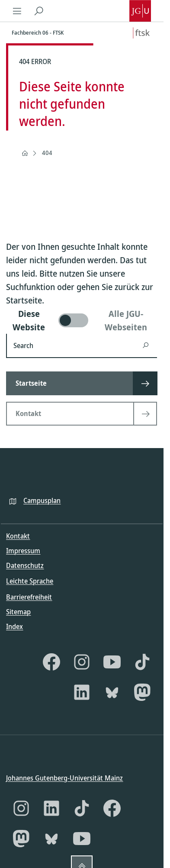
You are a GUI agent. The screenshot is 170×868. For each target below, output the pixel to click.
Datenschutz (25, 565)
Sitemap (18, 611)
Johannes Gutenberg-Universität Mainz (64, 778)
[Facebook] (51, 661)
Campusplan (42, 500)
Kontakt (18, 536)
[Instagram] (82, 661)
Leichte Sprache (30, 581)
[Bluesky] (112, 692)
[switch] (82, 320)
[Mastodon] (142, 692)
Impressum (23, 551)
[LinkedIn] (82, 692)
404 (47, 153)
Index (14, 626)
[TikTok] (142, 661)
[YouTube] (112, 661)
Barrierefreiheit (29, 597)
